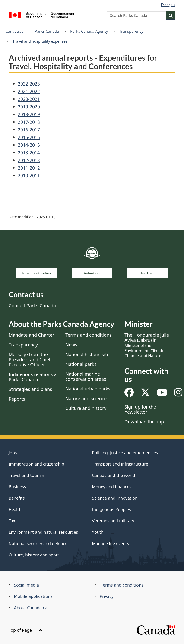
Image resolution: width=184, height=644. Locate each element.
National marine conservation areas (86, 376)
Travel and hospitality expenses (40, 41)
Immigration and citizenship (36, 464)
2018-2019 (29, 114)
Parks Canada (47, 31)
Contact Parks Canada (32, 306)
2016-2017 (29, 130)
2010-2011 (29, 176)
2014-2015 (29, 145)
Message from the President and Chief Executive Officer (30, 360)
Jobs (13, 453)
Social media (26, 585)
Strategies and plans (30, 389)
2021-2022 (29, 91)
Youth (98, 532)
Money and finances (112, 487)
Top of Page (26, 630)
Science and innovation (115, 498)
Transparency (131, 31)
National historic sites (89, 354)
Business (17, 487)
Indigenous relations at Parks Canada (33, 377)
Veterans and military (113, 521)
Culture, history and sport (34, 555)
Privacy (107, 596)
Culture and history (86, 408)
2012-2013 (29, 160)
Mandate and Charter (31, 335)
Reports (17, 399)
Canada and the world (114, 475)
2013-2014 (29, 153)
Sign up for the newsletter (140, 409)
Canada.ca (15, 31)
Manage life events (111, 543)
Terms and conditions (89, 335)
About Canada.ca (31, 608)
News (71, 345)
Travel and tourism (27, 475)
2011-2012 (29, 168)
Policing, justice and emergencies (125, 453)
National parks (81, 364)
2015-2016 (29, 137)
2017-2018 (29, 122)
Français (168, 5)
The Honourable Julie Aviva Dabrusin (147, 345)
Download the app (144, 422)
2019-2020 (29, 107)
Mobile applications (33, 596)
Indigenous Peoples (111, 509)
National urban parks (88, 389)
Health (15, 509)
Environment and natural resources (43, 532)
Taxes (14, 521)
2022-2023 (29, 84)
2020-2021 (29, 99)
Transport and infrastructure (120, 464)
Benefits (17, 498)
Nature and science (86, 398)
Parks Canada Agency (89, 31)
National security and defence (38, 543)
